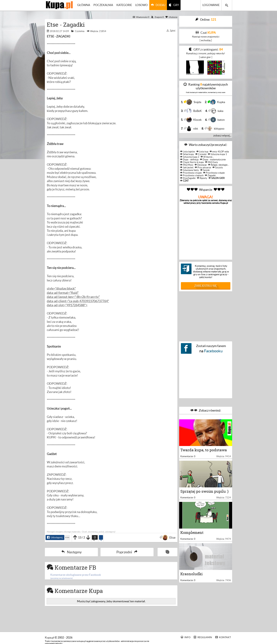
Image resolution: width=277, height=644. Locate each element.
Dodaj (162, 5)
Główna (84, 5)
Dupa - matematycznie (213, 160)
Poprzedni (127, 552)
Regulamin (203, 637)
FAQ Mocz (187, 165)
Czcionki (201, 154)
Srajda (194, 102)
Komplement (192, 537)
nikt (193, 129)
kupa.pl (50, 637)
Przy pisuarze (203, 167)
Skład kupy (187, 154)
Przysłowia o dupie (214, 173)
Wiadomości (141, 17)
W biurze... (207, 157)
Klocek (195, 120)
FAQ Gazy (211, 162)
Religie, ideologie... (219, 165)
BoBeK (195, 111)
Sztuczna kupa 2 (190, 157)
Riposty (202, 178)
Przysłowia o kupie (191, 173)
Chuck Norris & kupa (192, 162)
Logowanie (211, 5)
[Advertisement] (206, 316)
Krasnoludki (191, 580)
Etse (170, 537)
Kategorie (125, 5)
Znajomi (157, 17)
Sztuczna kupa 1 (217, 154)
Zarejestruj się (206, 286)
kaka (218, 111)
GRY (178, 5)
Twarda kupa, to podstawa (204, 452)
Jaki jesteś (187, 167)
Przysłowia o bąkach (192, 175)
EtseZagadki (188, 178)
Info (186, 637)
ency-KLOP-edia (219, 152)
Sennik (205, 170)
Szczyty (218, 167)
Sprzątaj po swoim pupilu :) (204, 494)
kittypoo (216, 129)
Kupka (218, 102)
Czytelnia (80, 31)
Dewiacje (201, 165)
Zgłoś (171, 31)
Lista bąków (188, 152)
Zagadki (210, 175)
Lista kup (202, 152)
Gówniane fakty (189, 170)
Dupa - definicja (189, 160)
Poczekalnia (104, 5)
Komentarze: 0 (188, 458)
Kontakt (223, 637)
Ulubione (171, 17)
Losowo (143, 5)
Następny (71, 552)
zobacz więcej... (222, 135)
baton (218, 120)
